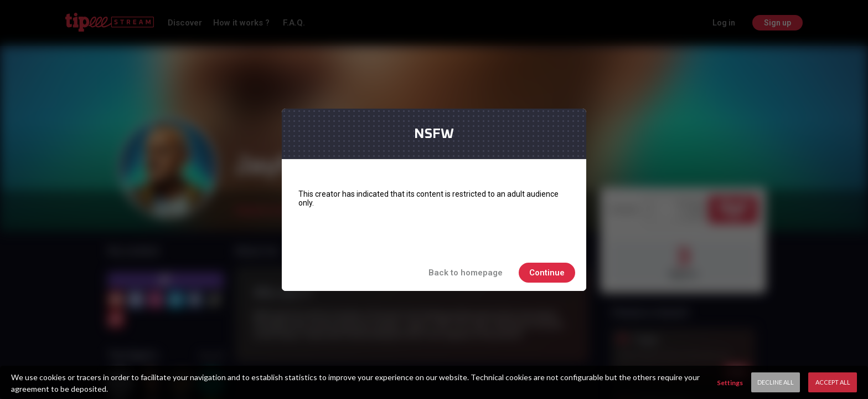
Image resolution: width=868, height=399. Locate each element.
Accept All (833, 382)
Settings (730, 383)
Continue (547, 273)
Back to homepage (466, 273)
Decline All (776, 382)
